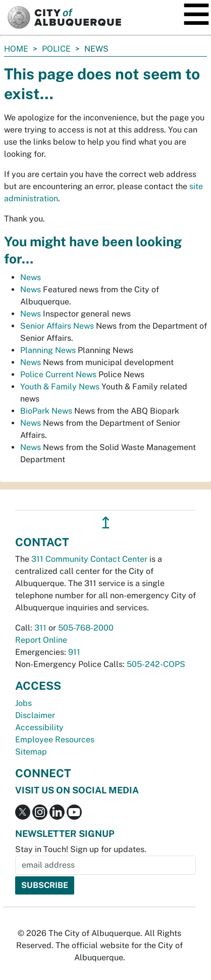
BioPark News (46, 411)
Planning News (48, 350)
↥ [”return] (106, 523)
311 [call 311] (40, 628)
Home (16, 49)
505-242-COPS (156, 664)
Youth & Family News (60, 387)
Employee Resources (55, 740)
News (31, 277)
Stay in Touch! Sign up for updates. (81, 849)
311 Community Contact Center (89, 559)
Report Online (41, 640)
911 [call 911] (74, 652)
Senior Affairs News (57, 326)
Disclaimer (35, 715)
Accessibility (39, 727)
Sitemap (31, 752)
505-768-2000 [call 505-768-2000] (86, 628)
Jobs (23, 703)
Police (56, 49)
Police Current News (58, 374)
